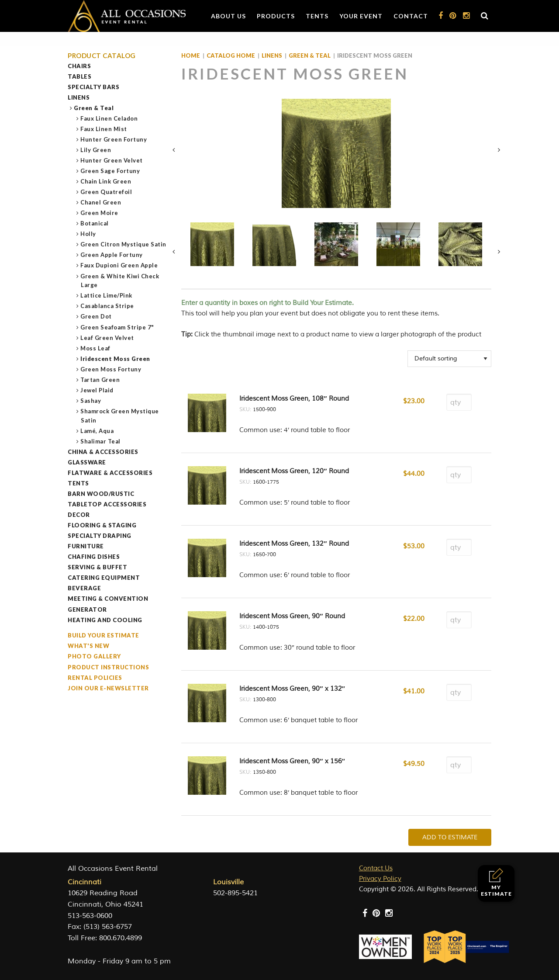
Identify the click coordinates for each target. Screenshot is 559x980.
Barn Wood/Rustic (101, 494)
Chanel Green (101, 202)
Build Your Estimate (104, 635)
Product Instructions (108, 667)
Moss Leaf (96, 348)
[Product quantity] (459, 402)
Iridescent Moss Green (116, 359)
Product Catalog (102, 56)
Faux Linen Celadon (109, 118)
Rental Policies (95, 678)
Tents (317, 16)
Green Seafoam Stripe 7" (117, 327)
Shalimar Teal (101, 441)
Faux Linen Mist (104, 129)
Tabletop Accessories (107, 504)
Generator (87, 609)
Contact (411, 16)
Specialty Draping (100, 536)
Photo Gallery (94, 656)
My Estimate (496, 882)
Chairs (79, 66)
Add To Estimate (450, 837)
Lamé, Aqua (97, 431)
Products (276, 16)
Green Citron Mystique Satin (124, 244)
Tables (79, 76)
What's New (88, 646)
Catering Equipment (104, 578)
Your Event (361, 16)
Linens (79, 97)
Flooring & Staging (102, 525)
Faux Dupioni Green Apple (119, 265)
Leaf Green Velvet (107, 338)
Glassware (87, 462)
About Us (228, 16)
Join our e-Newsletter (108, 688)
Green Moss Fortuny (111, 369)
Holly (88, 234)
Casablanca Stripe (107, 306)
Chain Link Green (106, 181)
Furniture (86, 546)
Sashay (91, 401)
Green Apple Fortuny (112, 255)
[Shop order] (449, 359)
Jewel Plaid (97, 390)
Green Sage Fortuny (110, 171)
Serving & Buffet (97, 567)
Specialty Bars (93, 87)
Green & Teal (94, 108)
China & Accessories (103, 452)
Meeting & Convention (108, 599)
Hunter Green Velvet (112, 160)
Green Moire (100, 213)
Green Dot (96, 316)
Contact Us (376, 868)
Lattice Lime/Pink (107, 295)
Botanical (95, 223)
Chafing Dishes (94, 557)
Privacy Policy (380, 879)
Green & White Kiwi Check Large (120, 281)
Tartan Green (100, 380)
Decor (79, 515)
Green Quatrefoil (106, 192)
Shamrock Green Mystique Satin (120, 416)
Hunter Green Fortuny (114, 139)
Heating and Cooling (105, 620)
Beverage (84, 588)
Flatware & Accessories (110, 473)
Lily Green (96, 150)
